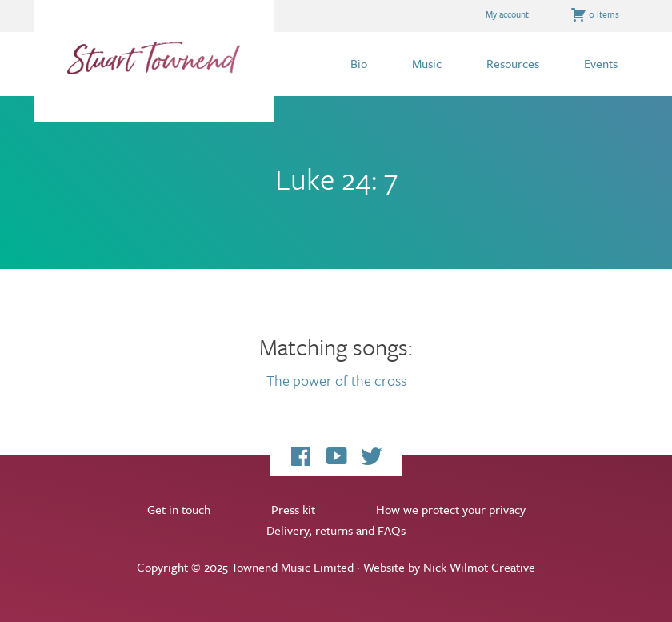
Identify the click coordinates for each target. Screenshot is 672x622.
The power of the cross (336, 380)
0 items (595, 14)
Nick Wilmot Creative (479, 567)
